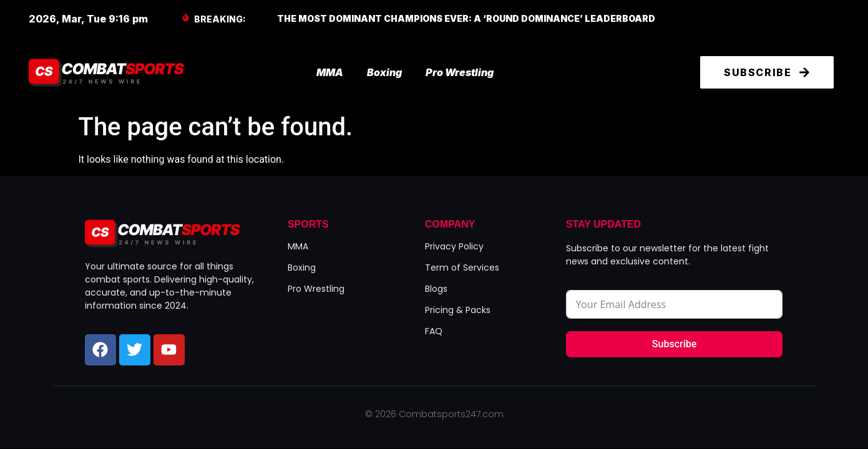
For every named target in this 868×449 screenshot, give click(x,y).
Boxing (384, 72)
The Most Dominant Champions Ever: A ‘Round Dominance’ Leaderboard (466, 18)
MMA (330, 72)
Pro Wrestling (460, 72)
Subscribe (674, 344)
